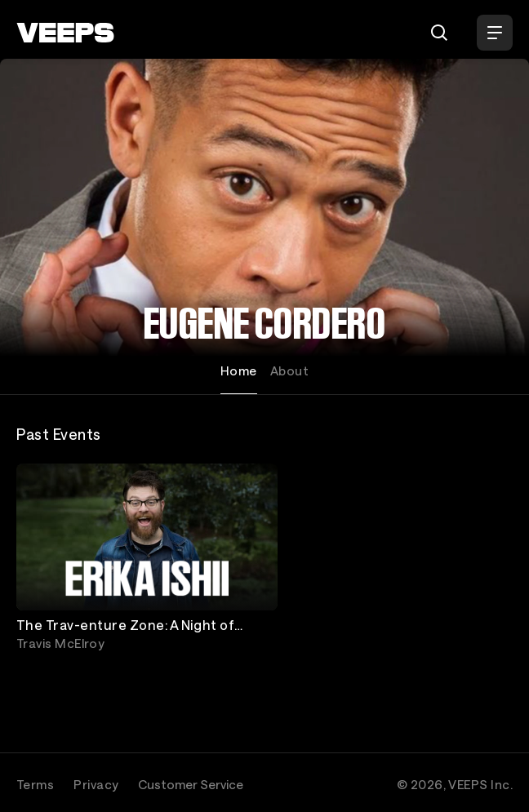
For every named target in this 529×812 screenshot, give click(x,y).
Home (239, 371)
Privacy (96, 784)
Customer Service (191, 784)
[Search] (439, 33)
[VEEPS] (65, 33)
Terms (35, 784)
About (289, 371)
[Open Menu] (495, 33)
